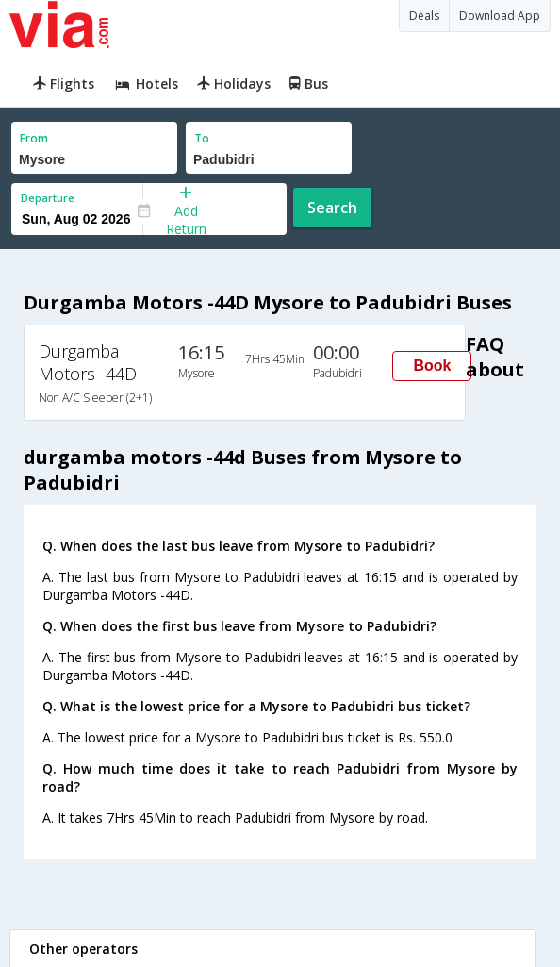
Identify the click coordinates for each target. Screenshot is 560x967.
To (202, 138)
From (34, 138)
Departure (48, 198)
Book (432, 366)
